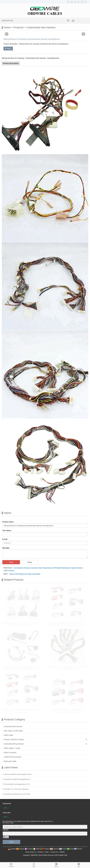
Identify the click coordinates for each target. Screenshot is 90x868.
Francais (29, 849)
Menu (56, 865)
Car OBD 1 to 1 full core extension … (17, 789)
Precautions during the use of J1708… (17, 794)
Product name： (9, 522)
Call (34, 865)
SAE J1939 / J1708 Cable (13, 731)
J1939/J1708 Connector (13, 757)
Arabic (71, 849)
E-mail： (6, 539)
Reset (30, 562)
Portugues (45, 849)
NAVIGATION (7, 21)
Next (83, 34)
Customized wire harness (41, 27)
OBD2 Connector (10, 753)
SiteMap (62, 852)
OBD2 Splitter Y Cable (12, 748)
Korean (63, 849)
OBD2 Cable (8, 735)
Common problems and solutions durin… (18, 774)
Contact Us (54, 852)
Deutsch (12, 849)
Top (79, 865)
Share (11, 865)
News (47, 852)
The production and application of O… (17, 784)
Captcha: (6, 830)
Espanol (20, 849)
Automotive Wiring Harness (14, 744)
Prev (7, 34)
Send (11, 562)
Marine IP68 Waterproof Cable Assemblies (25, 574)
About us (33, 852)
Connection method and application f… (18, 779)
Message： (7, 548)
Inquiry (8, 49)
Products (19, 27)
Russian (78, 849)
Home (7, 27)
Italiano (37, 849)
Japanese (55, 849)
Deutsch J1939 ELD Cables (14, 740)
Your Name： (7, 531)
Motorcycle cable (10, 761)
